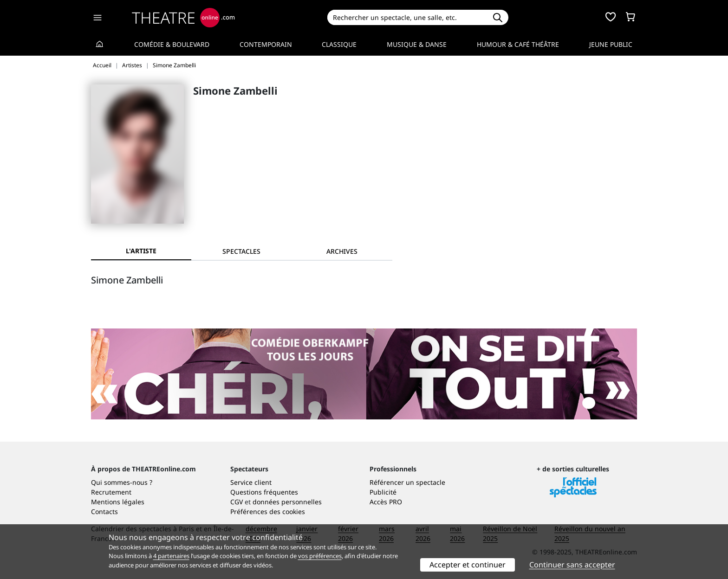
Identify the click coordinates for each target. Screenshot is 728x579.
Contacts (104, 511)
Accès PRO (386, 502)
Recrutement (111, 492)
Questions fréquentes (264, 492)
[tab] (241, 251)
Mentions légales (118, 502)
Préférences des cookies (268, 511)
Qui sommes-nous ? (122, 482)
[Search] (407, 17)
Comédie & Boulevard (172, 44)
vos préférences (320, 556)
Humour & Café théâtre (518, 44)
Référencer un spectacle (407, 482)
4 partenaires (171, 556)
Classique (339, 44)
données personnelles (287, 502)
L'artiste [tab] (141, 251)
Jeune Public (611, 44)
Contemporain (266, 44)
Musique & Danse (417, 44)
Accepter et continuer (468, 565)
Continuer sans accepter (572, 565)
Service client (251, 482)
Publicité (383, 492)
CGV (237, 502)
